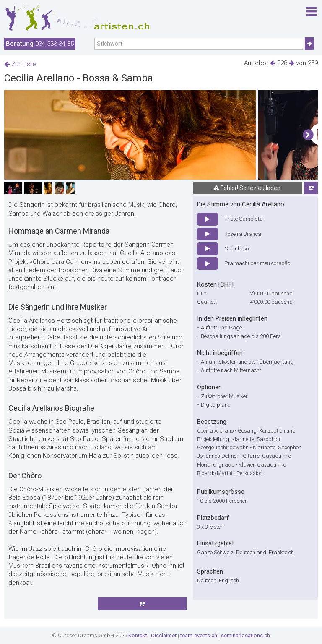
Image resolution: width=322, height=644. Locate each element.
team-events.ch (199, 635)
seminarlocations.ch (245, 635)
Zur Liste (20, 64)
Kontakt (138, 635)
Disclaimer (164, 635)
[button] (308, 135)
